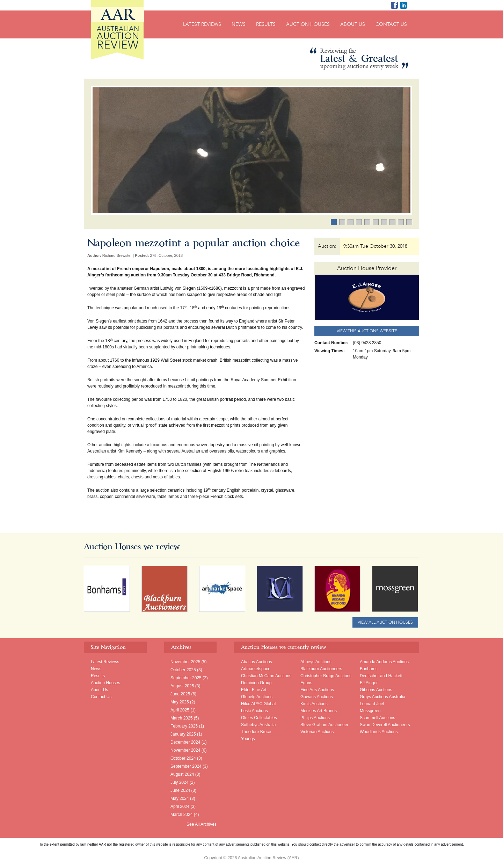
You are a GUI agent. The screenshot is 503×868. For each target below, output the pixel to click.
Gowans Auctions (317, 697)
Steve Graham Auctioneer (324, 725)
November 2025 (185, 662)
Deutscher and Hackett (381, 676)
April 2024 (180, 806)
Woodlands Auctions (379, 732)
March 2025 (181, 718)
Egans (306, 683)
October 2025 (183, 670)
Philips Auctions (315, 718)
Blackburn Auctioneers (321, 669)
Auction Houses (308, 24)
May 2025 (180, 702)
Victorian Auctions (317, 732)
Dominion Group (256, 683)
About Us (353, 24)
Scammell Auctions (377, 718)
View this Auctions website (367, 331)
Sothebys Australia (258, 725)
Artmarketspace (256, 669)
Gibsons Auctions (376, 690)
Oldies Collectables (259, 718)
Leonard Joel (372, 704)
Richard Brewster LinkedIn (403, 5)
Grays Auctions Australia (382, 697)
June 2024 (180, 790)
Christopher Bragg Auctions (326, 676)
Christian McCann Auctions (266, 676)
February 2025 (184, 726)
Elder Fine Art (254, 690)
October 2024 (183, 758)
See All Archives (202, 824)
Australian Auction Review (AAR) (117, 30)
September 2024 (186, 766)
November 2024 (185, 750)
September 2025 (186, 678)
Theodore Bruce (256, 732)
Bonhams (369, 669)
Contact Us (391, 24)
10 (412, 223)
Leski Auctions (254, 711)
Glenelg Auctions (257, 697)
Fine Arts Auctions (317, 690)
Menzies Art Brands (319, 711)
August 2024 (182, 774)
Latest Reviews (202, 24)
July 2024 (179, 782)
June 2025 (180, 694)
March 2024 (181, 815)
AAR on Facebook (394, 5)
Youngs (248, 739)
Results (266, 24)
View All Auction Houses (385, 622)
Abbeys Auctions (316, 662)
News (239, 24)
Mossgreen (370, 711)
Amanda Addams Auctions (384, 662)
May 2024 (180, 798)
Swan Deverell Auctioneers (385, 725)
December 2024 (185, 742)
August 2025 (182, 686)
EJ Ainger (369, 683)
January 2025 (183, 734)
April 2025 (180, 710)
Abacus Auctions (257, 662)
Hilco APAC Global (258, 704)
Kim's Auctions (314, 704)
